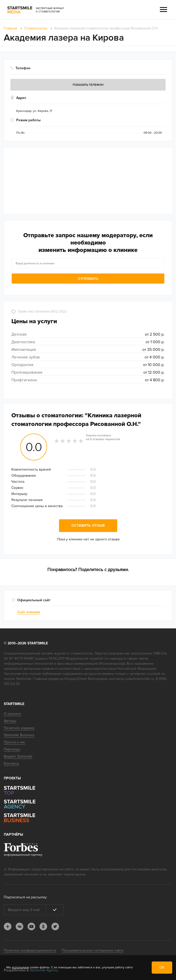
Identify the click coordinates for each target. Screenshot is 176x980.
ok (43, 926)
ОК (162, 967)
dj (8, 926)
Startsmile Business (19, 735)
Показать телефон (88, 85)
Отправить (88, 279)
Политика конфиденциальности (30, 950)
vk (19, 926)
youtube (31, 926)
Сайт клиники (29, 612)
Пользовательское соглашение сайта (93, 950)
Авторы (10, 721)
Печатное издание (19, 728)
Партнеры (12, 749)
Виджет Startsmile (18, 756)
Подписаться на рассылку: (25, 897)
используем (20, 967)
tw (55, 926)
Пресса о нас (15, 742)
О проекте (12, 714)
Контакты (11, 763)
